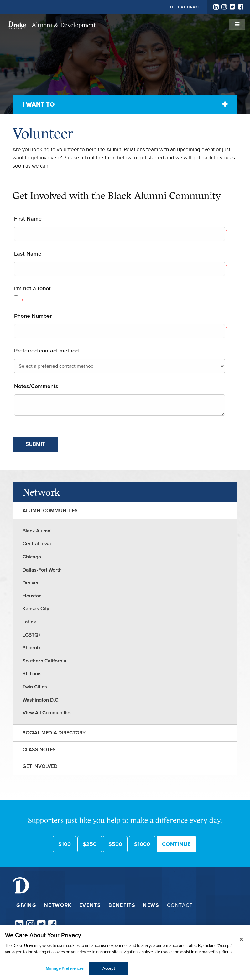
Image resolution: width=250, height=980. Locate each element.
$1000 (142, 844)
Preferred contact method (46, 351)
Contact (180, 905)
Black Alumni (37, 531)
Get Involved (40, 766)
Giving (26, 905)
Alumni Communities (50, 510)
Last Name (28, 254)
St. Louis (32, 674)
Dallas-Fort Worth (42, 570)
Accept (109, 968)
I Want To (39, 104)
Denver (31, 583)
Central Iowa (37, 544)
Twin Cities (35, 687)
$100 (65, 844)
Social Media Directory (54, 733)
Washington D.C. (41, 700)
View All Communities (47, 713)
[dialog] (125, 953)
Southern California (44, 661)
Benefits (122, 905)
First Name (28, 219)
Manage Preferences (65, 968)
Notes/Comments (36, 386)
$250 (90, 844)
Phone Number (33, 316)
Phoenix (32, 648)
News (151, 905)
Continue (176, 844)
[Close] (242, 939)
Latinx (29, 622)
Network (41, 492)
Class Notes (39, 750)
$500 (115, 844)
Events (90, 905)
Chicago (32, 557)
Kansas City (36, 609)
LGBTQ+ (32, 635)
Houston (32, 596)
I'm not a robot (32, 288)
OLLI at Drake (185, 7)
